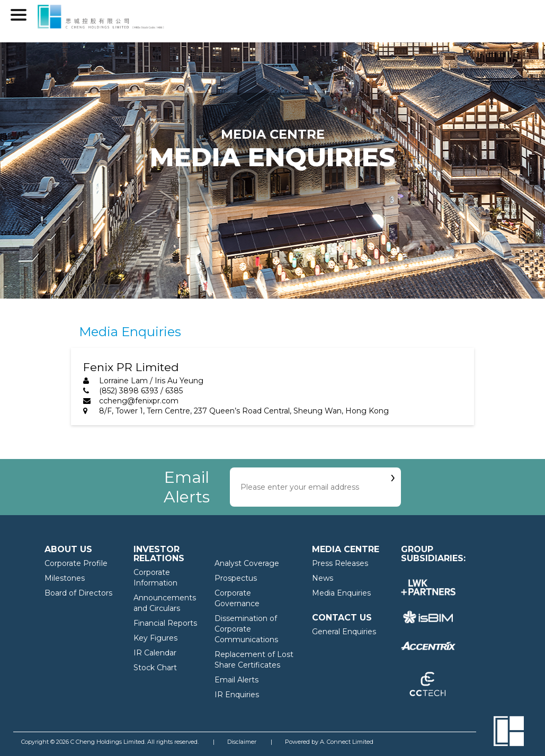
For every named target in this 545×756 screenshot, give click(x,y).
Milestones (65, 578)
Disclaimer (242, 742)
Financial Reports (165, 623)
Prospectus (236, 578)
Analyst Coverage (247, 563)
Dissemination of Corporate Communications (246, 629)
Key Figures (155, 638)
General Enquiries (344, 632)
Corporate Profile (76, 563)
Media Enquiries (341, 593)
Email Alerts (236, 680)
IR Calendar (155, 653)
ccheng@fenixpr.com (139, 401)
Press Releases (340, 563)
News (323, 578)
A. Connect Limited (347, 742)
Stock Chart (155, 668)
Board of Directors (78, 593)
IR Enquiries (237, 695)
